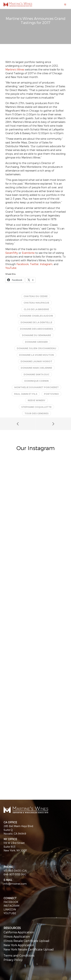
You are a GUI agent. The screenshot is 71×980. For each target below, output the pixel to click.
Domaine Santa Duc (36, 374)
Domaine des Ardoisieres (36, 329)
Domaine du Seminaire (36, 335)
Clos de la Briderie (36, 309)
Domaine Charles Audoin (36, 316)
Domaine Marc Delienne (36, 368)
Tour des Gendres (36, 413)
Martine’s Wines (15, 69)
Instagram (46, 264)
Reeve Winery (36, 400)
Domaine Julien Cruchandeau (36, 348)
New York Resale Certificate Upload (29, 949)
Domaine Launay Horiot (36, 361)
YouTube (11, 268)
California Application (19, 932)
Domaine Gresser (36, 342)
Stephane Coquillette (36, 407)
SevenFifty (12, 253)
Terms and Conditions (19, 955)
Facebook (23, 264)
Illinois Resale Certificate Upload (26, 941)
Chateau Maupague (36, 303)
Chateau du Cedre (36, 296)
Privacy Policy (13, 960)
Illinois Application (17, 936)
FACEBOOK (11, 902)
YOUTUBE (10, 913)
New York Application (19, 945)
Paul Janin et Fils (26, 394)
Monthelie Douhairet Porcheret (36, 387)
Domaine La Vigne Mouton (36, 355)
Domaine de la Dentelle (36, 322)
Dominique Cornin (36, 381)
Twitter (34, 264)
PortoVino (51, 394)
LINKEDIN (10, 909)
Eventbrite (28, 253)
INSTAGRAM (11, 906)
